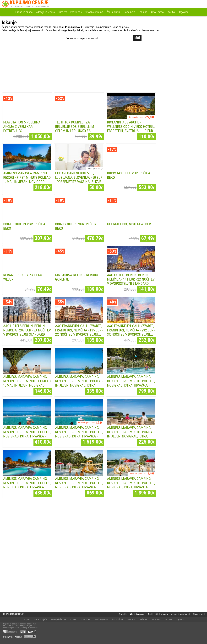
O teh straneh (162, 614)
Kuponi (27, 619)
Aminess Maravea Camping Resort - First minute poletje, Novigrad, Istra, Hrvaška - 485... (27, 485)
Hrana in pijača (24, 12)
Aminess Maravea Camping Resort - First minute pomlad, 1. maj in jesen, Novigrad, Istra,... (27, 180)
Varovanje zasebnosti (180, 614)
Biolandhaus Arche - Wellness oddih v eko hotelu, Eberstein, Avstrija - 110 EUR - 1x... (131, 129)
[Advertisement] (103, 68)
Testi (150, 614)
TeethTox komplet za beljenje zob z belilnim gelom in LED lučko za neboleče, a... (75, 129)
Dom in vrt (129, 12)
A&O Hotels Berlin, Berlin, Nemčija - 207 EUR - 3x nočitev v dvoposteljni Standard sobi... (27, 332)
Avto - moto (157, 12)
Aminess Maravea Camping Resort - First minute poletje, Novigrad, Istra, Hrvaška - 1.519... (79, 434)
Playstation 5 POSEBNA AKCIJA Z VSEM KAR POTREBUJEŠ (22, 127)
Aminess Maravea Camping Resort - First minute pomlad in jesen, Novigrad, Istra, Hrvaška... (79, 383)
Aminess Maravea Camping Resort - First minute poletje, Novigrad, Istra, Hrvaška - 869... (79, 485)
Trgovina (184, 12)
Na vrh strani (199, 614)
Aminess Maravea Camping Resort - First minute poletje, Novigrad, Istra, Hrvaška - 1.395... (131, 485)
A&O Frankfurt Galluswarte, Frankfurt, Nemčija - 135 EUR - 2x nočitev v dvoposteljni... (79, 330)
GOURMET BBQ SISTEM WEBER (129, 224)
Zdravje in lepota (45, 12)
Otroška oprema (94, 12)
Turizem (63, 12)
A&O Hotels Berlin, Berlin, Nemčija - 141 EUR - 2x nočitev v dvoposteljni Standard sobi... (131, 281)
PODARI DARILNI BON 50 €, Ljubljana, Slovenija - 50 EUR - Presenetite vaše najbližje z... (79, 180)
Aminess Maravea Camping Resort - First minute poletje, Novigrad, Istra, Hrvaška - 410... (27, 434)
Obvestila (123, 614)
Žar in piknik (113, 12)
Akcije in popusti (138, 614)
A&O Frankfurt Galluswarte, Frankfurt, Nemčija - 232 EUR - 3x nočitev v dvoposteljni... (131, 330)
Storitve (171, 12)
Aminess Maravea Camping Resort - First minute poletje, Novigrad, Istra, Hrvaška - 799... (131, 383)
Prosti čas (76, 12)
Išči (137, 38)
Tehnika (143, 12)
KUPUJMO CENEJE (13, 614)
